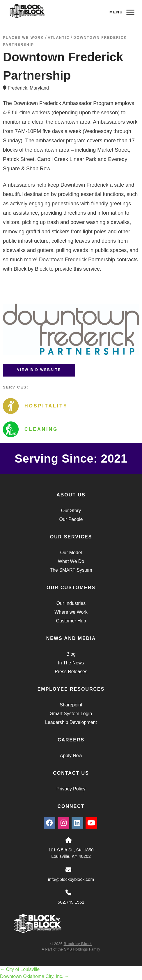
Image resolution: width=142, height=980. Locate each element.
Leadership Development (71, 722)
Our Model (71, 553)
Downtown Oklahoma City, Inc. (35, 976)
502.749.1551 (71, 902)
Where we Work (71, 612)
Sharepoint (71, 705)
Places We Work (23, 38)
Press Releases (71, 672)
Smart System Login (71, 714)
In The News (71, 663)
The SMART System (71, 570)
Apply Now (71, 756)
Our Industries (71, 603)
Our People (71, 519)
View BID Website (39, 370)
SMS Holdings (76, 949)
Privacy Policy (71, 789)
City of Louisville (20, 969)
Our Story (71, 511)
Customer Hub (71, 621)
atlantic (59, 38)
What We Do (71, 561)
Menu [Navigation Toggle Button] (122, 12)
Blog (71, 654)
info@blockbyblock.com (71, 879)
